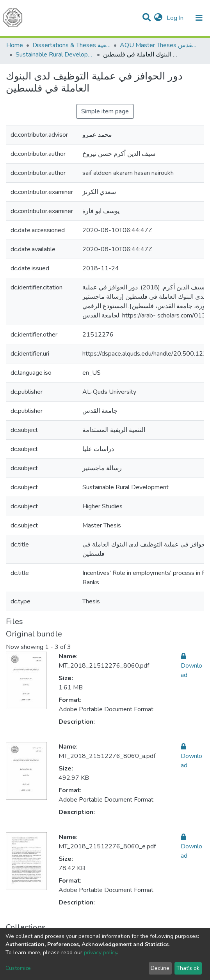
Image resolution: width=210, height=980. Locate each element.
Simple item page (105, 111)
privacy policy (101, 953)
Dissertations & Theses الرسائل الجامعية (71, 45)
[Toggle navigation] (199, 18)
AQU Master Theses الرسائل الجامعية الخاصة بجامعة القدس (159, 45)
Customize (18, 968)
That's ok (188, 968)
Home (15, 45)
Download (191, 666)
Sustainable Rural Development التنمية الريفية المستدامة (55, 55)
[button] (158, 18)
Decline (160, 968)
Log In (176, 18)
